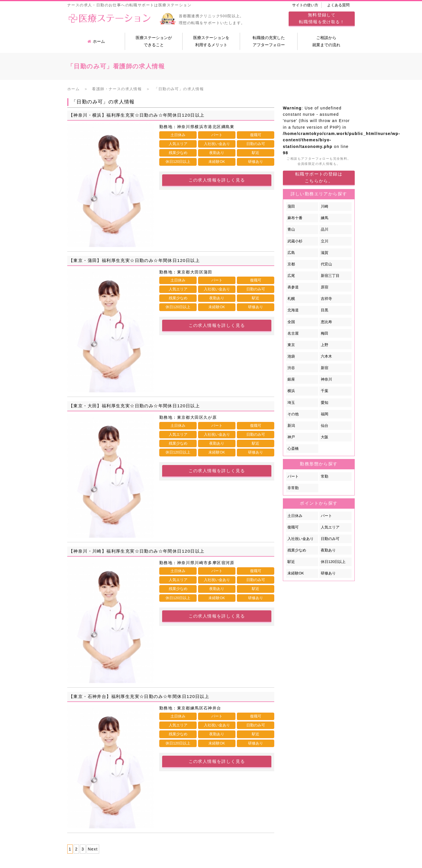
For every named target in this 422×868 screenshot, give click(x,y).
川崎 (325, 207)
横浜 (291, 391)
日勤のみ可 (330, 539)
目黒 (325, 310)
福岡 (325, 414)
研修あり (328, 573)
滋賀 (325, 253)
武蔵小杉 (295, 241)
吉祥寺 (326, 299)
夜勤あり (328, 550)
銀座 (291, 379)
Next (93, 849)
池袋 (291, 356)
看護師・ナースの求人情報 (117, 89)
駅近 (291, 562)
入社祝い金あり (301, 539)
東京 (291, 345)
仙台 (325, 426)
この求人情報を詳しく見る (217, 180)
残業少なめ (297, 550)
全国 (291, 322)
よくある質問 (338, 5)
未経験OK (296, 573)
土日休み (295, 516)
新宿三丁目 (330, 276)
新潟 (291, 426)
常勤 (325, 477)
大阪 (325, 437)
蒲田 (291, 207)
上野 (325, 345)
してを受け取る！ (322, 18)
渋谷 (291, 368)
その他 (293, 414)
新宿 (325, 368)
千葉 (325, 391)
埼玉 (291, 403)
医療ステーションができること (154, 41)
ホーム (96, 41)
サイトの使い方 (305, 5)
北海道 (293, 310)
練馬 (325, 218)
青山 (291, 229)
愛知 (325, 403)
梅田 (325, 333)
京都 (291, 264)
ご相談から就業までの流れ (326, 41)
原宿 (325, 287)
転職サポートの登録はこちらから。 (319, 177)
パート (293, 477)
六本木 (326, 356)
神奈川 (326, 379)
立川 (325, 241)
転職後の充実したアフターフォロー (269, 41)
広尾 (291, 276)
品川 (325, 229)
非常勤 (293, 488)
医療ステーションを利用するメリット (211, 41)
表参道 (293, 287)
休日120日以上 (333, 562)
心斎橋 (293, 449)
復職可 (293, 527)
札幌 (291, 299)
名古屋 (293, 333)
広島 (291, 253)
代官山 (326, 264)
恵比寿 (326, 322)
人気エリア (330, 527)
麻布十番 (295, 218)
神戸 (291, 437)
